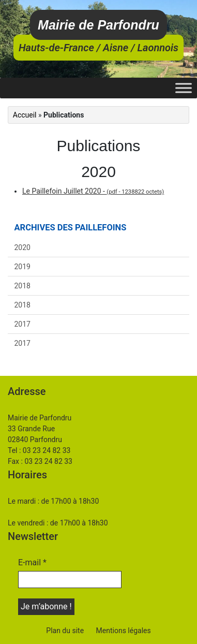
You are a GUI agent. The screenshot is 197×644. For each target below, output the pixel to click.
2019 (22, 267)
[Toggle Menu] (184, 88)
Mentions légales (124, 631)
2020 (22, 247)
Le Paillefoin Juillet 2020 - (93, 191)
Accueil (25, 115)
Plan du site (65, 631)
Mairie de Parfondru (98, 25)
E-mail (32, 562)
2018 (22, 286)
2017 (22, 324)
